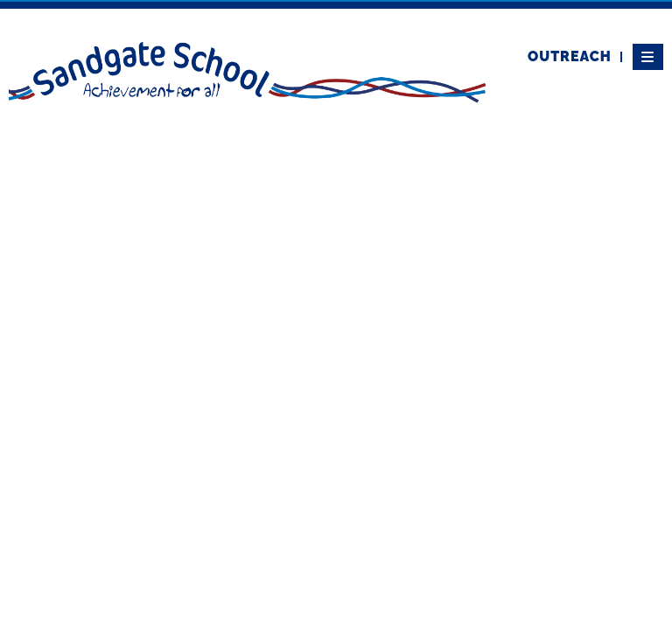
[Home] (247, 71)
